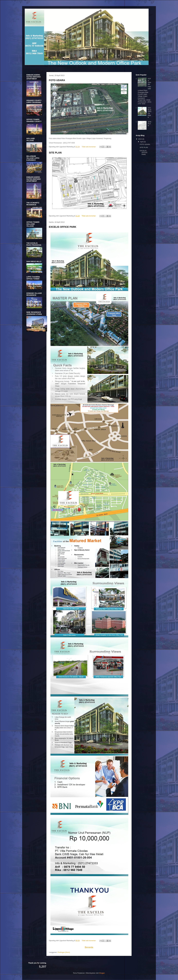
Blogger (102, 973)
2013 (140, 139)
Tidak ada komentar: (89, 147)
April (142, 142)
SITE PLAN (55, 153)
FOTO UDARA (57, 80)
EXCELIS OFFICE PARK (63, 227)
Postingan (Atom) (64, 952)
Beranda (89, 947)
